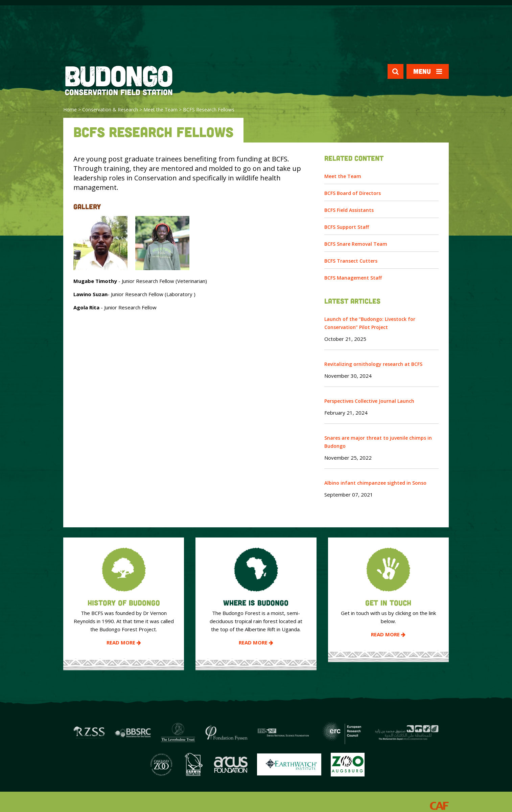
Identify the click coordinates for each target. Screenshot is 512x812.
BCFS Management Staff (353, 278)
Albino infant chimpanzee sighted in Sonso (375, 483)
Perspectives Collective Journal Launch (369, 401)
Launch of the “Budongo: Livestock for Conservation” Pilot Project (370, 323)
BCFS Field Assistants (349, 210)
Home (70, 109)
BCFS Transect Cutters (351, 261)
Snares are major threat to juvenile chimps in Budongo (378, 442)
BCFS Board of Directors (353, 193)
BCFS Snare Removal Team (356, 244)
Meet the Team (160, 109)
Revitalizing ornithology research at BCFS (373, 364)
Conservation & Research (110, 109)
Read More (124, 642)
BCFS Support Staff (347, 227)
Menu (428, 71)
